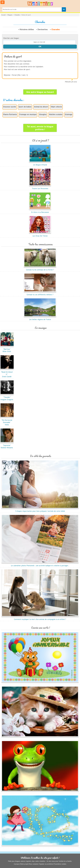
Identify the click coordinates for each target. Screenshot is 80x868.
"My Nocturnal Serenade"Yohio (7, 421)
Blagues (10, 15)
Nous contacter (34, 864)
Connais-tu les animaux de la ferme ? (40, 269)
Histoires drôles (27, 29)
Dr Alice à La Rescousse (40, 211)
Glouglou (43, 114)
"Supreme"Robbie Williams (7, 445)
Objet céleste (56, 107)
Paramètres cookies (60, 864)
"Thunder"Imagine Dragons (7, 397)
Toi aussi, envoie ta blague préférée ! (40, 128)
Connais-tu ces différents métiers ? (40, 293)
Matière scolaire (56, 114)
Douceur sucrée (10, 107)
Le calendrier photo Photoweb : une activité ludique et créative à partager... (40, 564)
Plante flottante (10, 114)
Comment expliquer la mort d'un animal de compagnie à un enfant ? (40, 618)
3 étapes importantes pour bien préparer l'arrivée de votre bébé (40, 510)
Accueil (3, 15)
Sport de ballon (25, 107)
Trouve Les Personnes (40, 187)
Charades (17, 15)
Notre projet (24, 864)
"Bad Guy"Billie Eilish (7, 349)
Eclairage (69, 114)
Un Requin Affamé (40, 164)
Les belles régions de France (40, 318)
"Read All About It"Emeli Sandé (7, 373)
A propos (17, 864)
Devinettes (43, 29)
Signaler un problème (46, 864)
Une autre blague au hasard (40, 92)
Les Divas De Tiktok (40, 235)
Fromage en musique (28, 114)
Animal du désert (41, 107)
